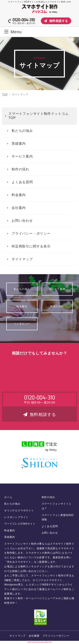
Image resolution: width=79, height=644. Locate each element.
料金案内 (19, 195)
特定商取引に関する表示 (31, 246)
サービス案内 (22, 156)
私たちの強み (22, 131)
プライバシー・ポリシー (31, 233)
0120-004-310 (24, 20)
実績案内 (19, 144)
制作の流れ (20, 169)
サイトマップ (22, 259)
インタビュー (22, 324)
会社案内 (19, 208)
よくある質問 (22, 182)
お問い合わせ (22, 221)
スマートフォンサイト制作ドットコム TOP (39, 116)
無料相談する (56, 21)
